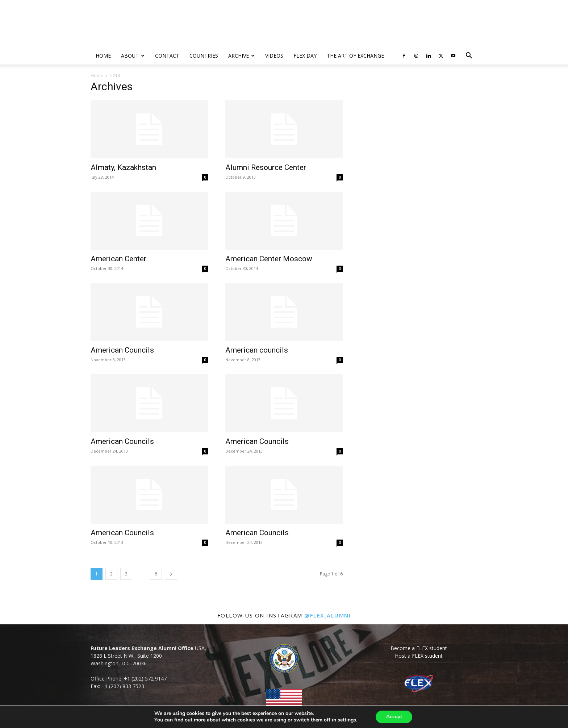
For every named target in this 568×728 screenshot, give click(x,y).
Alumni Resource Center (266, 167)
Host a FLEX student (419, 656)
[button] (469, 56)
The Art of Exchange (355, 56)
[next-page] (171, 574)
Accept (394, 717)
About (133, 56)
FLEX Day (305, 56)
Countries (204, 56)
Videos (274, 56)
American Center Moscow (269, 259)
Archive (241, 56)
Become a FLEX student (419, 648)
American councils (257, 350)
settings (346, 720)
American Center (118, 259)
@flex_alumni (327, 615)
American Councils (122, 350)
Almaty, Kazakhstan (123, 167)
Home (103, 56)
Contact (167, 56)
